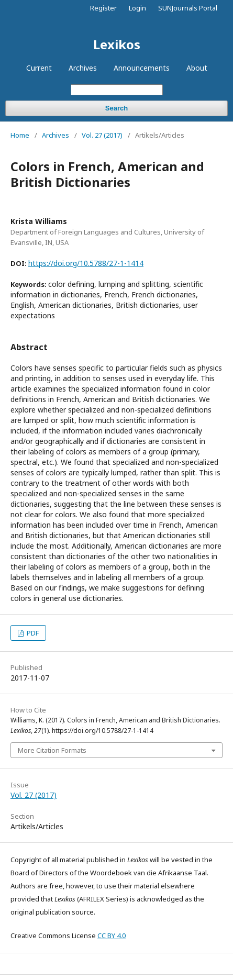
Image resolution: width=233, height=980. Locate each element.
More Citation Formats (52, 750)
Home (20, 135)
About (197, 68)
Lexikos (117, 44)
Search (116, 108)
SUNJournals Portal (188, 8)
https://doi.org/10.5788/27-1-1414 (86, 263)
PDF (32, 633)
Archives (83, 68)
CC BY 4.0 (112, 936)
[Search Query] (117, 90)
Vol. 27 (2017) (102, 135)
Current (39, 68)
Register (103, 8)
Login (137, 8)
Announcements (142, 68)
